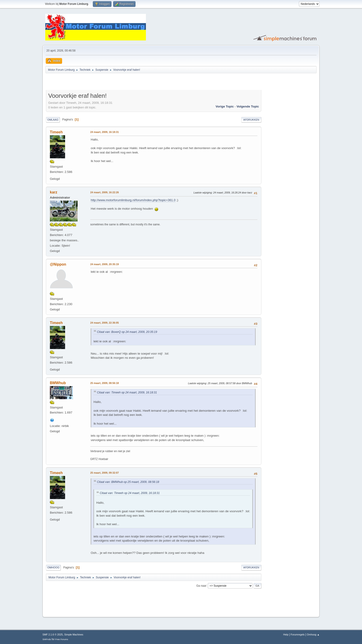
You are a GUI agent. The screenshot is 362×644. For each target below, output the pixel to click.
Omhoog (53, 567)
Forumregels (298, 635)
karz (54, 192)
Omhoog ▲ (313, 635)
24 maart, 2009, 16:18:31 (104, 132)
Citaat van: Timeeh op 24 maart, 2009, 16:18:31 (127, 393)
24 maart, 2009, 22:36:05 (104, 323)
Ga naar (201, 586)
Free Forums (62, 639)
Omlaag (53, 120)
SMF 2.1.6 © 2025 (53, 635)
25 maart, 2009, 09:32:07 (104, 473)
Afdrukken (251, 120)
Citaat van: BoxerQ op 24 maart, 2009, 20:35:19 (127, 332)
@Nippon (58, 264)
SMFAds (47, 639)
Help (286, 635)
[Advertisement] (100, 82)
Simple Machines (74, 635)
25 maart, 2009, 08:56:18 (104, 383)
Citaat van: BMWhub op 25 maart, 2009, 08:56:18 (128, 482)
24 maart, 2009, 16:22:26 (104, 192)
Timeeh (56, 132)
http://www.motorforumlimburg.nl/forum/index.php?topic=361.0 (133, 200)
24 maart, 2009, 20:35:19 (104, 264)
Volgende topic (248, 106)
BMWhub (58, 383)
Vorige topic (225, 106)
